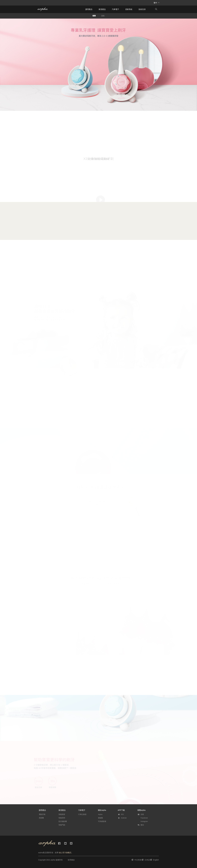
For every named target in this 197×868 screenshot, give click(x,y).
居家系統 (129, 9)
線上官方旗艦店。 (66, 853)
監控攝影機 (63, 821)
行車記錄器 (82, 814)
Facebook (144, 818)
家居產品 (102, 9)
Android (124, 818)
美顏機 (41, 818)
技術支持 (142, 9)
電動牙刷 (42, 814)
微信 (142, 825)
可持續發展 (102, 821)
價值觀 (100, 818)
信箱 (142, 814)
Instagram (144, 821)
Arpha (100, 814)
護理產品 (89, 9)
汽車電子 (115, 9)
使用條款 (71, 860)
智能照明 (62, 818)
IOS (122, 814)
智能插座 (62, 814)
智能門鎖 (62, 825)
